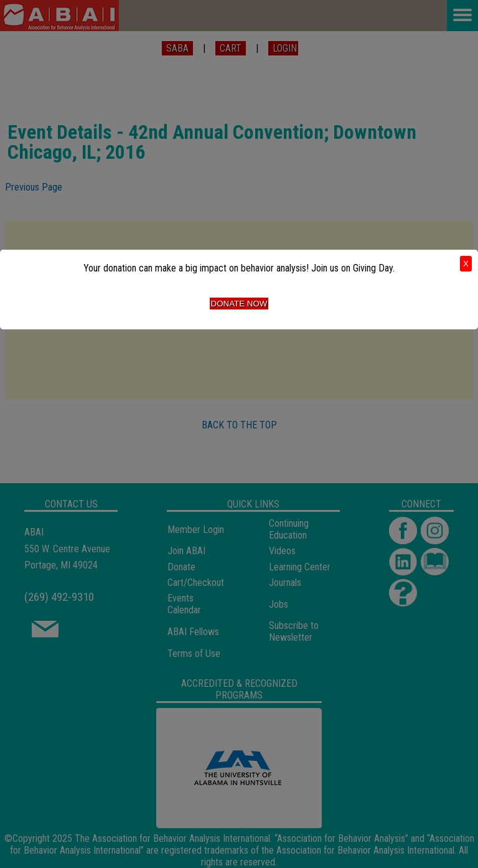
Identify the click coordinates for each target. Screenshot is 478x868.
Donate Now (239, 304)
